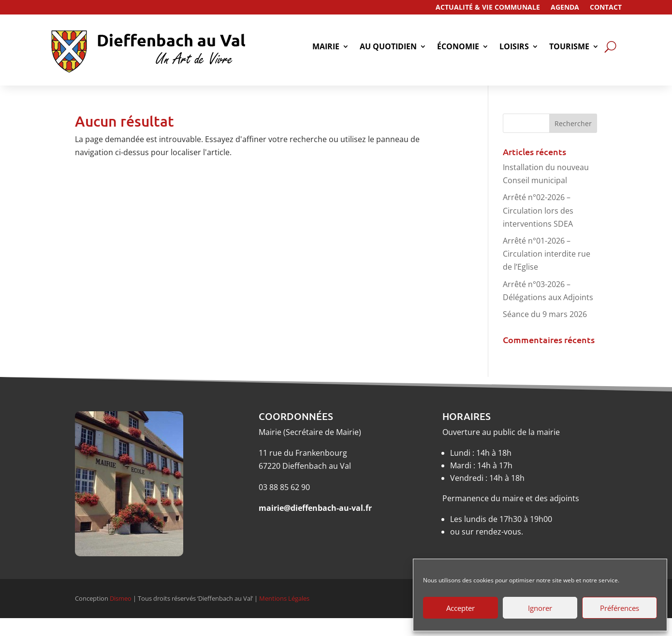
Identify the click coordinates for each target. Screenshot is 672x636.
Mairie (326, 47)
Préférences (620, 608)
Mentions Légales (284, 598)
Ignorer (540, 608)
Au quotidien (388, 47)
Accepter (460, 608)
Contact (606, 8)
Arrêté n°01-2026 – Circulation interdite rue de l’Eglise (547, 254)
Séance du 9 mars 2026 (545, 314)
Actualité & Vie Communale (488, 8)
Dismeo (121, 598)
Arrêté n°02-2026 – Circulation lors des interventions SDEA (538, 210)
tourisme (569, 47)
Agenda (565, 8)
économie (458, 47)
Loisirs (514, 47)
